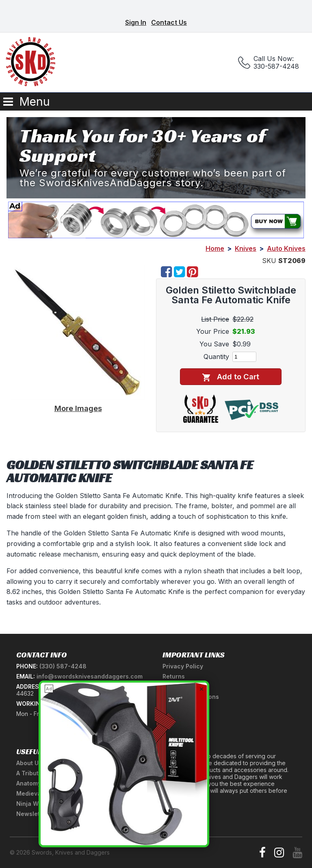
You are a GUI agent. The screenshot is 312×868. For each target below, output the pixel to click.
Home (215, 248)
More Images (78, 408)
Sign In (136, 22)
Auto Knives (286, 248)
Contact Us (169, 22)
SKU (269, 261)
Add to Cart (231, 377)
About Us (29, 763)
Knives (246, 248)
